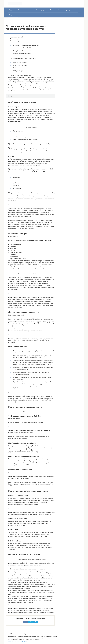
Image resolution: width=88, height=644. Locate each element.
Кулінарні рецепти (71, 10)
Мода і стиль (29, 10)
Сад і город (13, 15)
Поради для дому (41, 10)
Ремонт (52, 10)
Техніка (60, 10)
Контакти (10, 641)
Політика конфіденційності (21, 641)
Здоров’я (12, 10)
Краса (20, 10)
